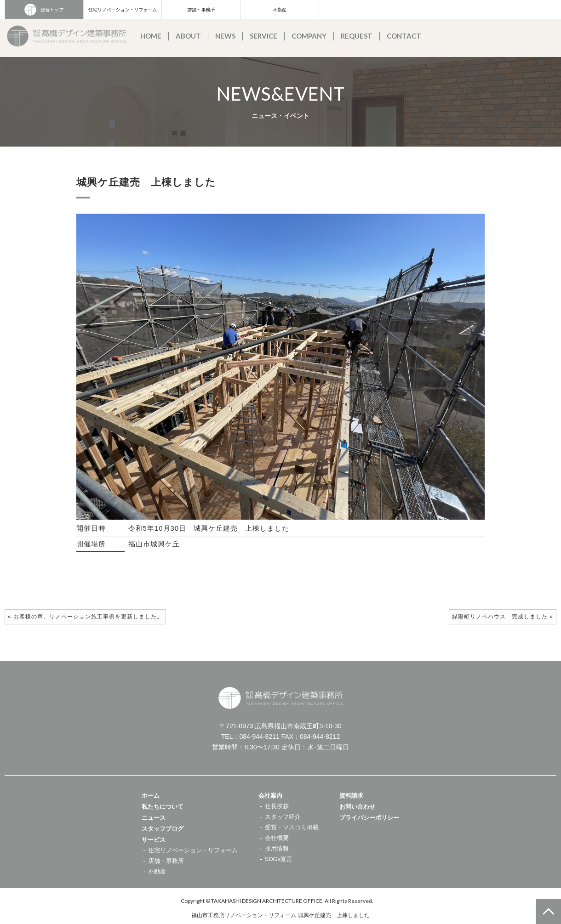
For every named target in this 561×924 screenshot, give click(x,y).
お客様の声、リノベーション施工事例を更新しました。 (88, 617)
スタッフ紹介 (283, 817)
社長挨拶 (277, 806)
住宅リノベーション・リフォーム (123, 9)
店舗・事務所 (201, 9)
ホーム (151, 796)
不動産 (280, 9)
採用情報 (277, 848)
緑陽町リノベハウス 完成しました (500, 617)
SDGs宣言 (279, 859)
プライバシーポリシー (369, 818)
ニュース (154, 818)
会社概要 (277, 838)
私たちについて (163, 807)
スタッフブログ (163, 829)
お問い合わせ (357, 807)
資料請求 (351, 796)
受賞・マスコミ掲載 (292, 827)
